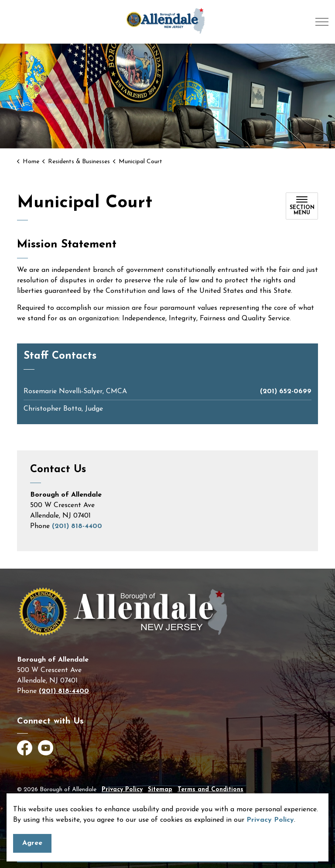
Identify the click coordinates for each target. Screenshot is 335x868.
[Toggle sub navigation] (302, 206)
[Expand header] (322, 22)
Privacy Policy (270, 820)
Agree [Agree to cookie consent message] (32, 843)
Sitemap (160, 790)
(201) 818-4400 (77, 526)
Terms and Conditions (210, 790)
